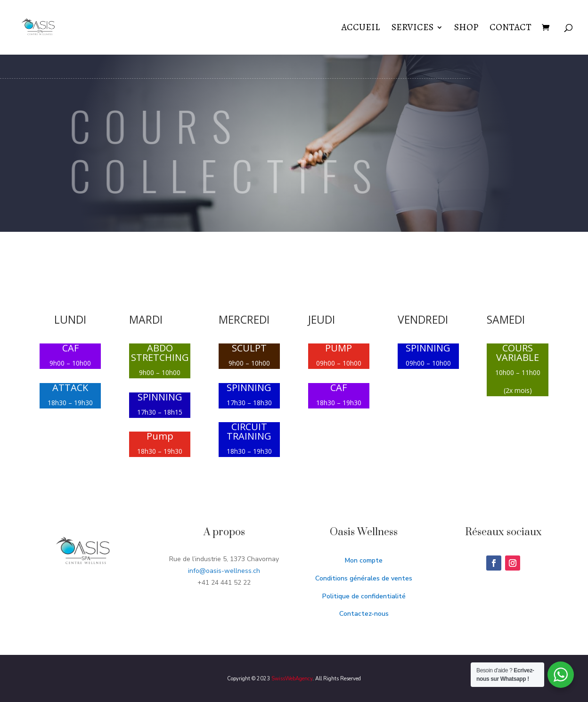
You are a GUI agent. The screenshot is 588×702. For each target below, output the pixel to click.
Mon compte (364, 560)
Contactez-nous (364, 614)
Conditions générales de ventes (364, 578)
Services (412, 29)
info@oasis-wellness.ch (224, 571)
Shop (466, 29)
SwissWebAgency (292, 679)
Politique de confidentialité (364, 596)
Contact (510, 29)
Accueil (361, 29)
